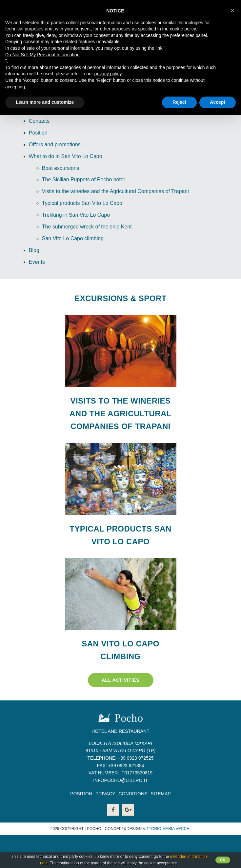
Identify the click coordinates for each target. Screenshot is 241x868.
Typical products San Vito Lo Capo (82, 203)
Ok (223, 860)
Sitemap (161, 794)
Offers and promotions (55, 145)
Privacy (105, 794)
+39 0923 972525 (136, 758)
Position (38, 133)
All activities (120, 680)
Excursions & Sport (120, 298)
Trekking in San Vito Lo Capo (76, 215)
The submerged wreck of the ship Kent (87, 227)
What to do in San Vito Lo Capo (66, 156)
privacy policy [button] (108, 74)
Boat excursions (61, 168)
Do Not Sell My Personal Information (42, 55)
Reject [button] (179, 102)
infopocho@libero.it (120, 780)
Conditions (133, 794)
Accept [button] (218, 102)
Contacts (39, 121)
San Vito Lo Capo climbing (73, 238)
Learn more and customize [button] (45, 102)
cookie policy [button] (183, 29)
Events (37, 262)
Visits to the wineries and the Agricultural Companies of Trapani (115, 191)
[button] (232, 10)
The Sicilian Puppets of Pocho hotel (83, 180)
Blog (34, 250)
